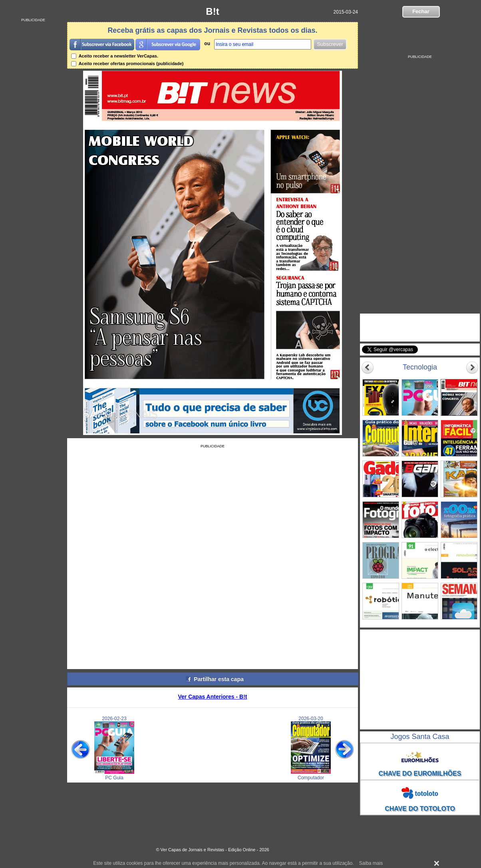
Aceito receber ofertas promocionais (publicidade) (127, 64)
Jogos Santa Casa (420, 737)
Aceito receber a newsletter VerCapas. (115, 56)
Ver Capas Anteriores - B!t (213, 697)
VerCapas (387, 321)
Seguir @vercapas (448, 354)
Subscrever (330, 44)
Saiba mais (371, 863)
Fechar (421, 11)
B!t (212, 11)
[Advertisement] (33, 142)
